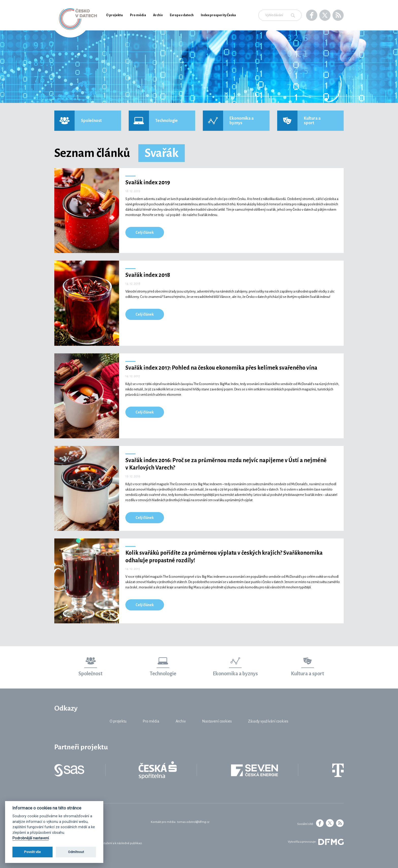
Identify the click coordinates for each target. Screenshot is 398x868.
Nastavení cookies (217, 721)
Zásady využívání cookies (268, 721)
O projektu (114, 15)
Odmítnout (76, 852)
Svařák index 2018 (148, 275)
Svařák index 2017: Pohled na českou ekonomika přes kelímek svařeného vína (221, 368)
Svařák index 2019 (148, 183)
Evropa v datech (182, 15)
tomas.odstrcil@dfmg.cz (193, 822)
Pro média (138, 15)
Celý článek (145, 232)
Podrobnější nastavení (31, 838)
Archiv (158, 15)
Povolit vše (32, 852)
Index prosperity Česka (218, 15)
